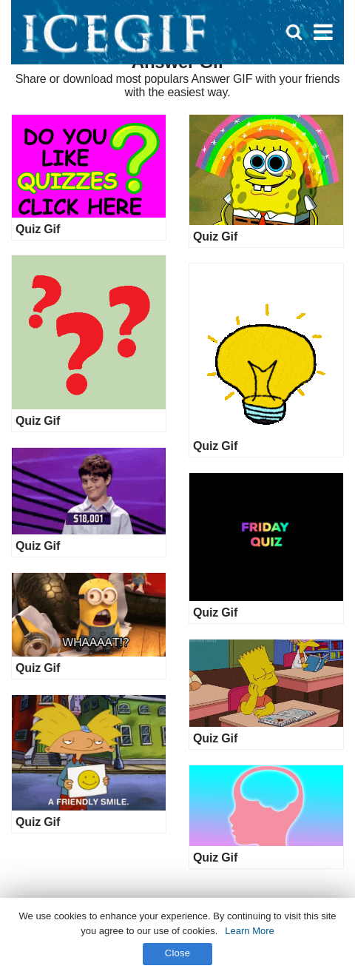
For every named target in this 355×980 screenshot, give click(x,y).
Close (178, 953)
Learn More (249, 931)
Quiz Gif (38, 229)
